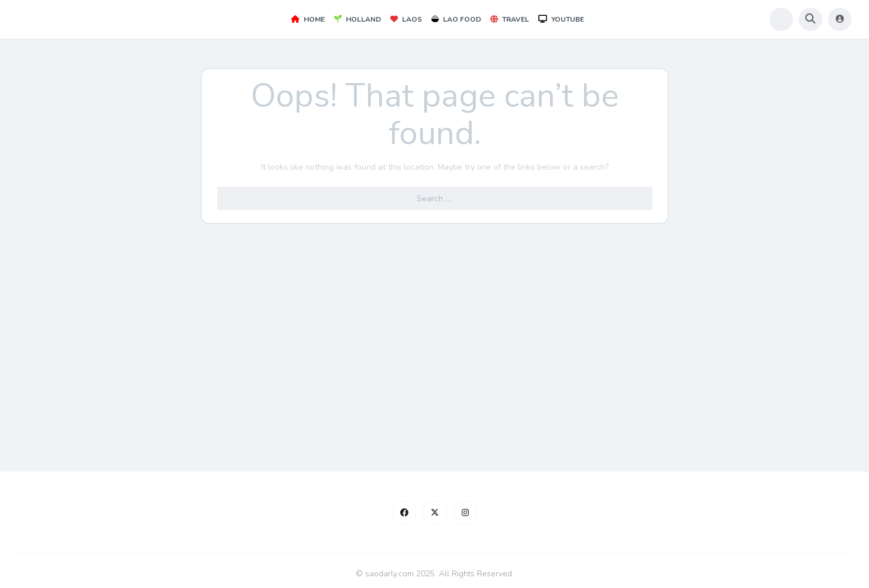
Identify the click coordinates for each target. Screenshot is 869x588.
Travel (510, 19)
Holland (358, 19)
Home (308, 19)
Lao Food (456, 19)
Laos (406, 19)
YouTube (561, 19)
